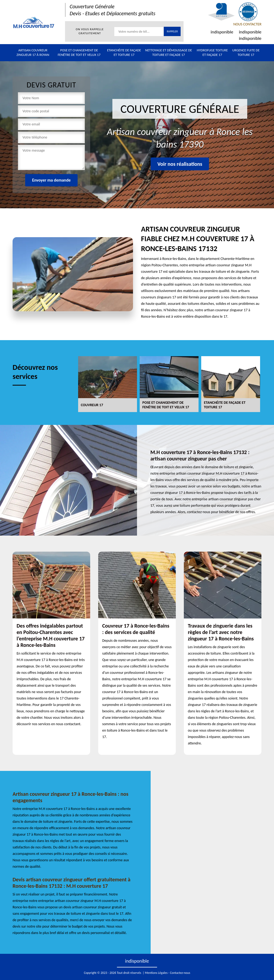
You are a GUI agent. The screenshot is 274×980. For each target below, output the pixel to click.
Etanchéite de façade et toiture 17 (124, 52)
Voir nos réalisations (180, 164)
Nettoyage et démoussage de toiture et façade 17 (169, 52)
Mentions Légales (156, 973)
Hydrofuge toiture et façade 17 (212, 52)
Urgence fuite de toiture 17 (246, 52)
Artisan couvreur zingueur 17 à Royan (33, 52)
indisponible (222, 32)
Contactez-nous (180, 973)
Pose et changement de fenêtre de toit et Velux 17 (79, 52)
